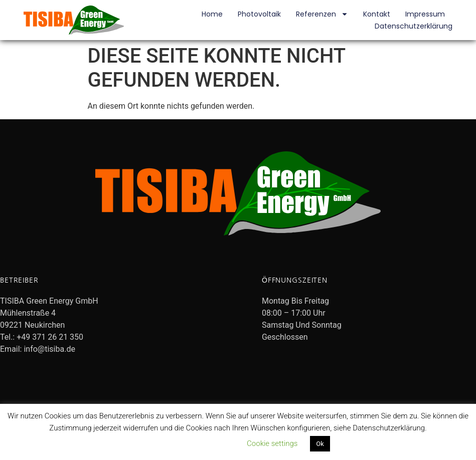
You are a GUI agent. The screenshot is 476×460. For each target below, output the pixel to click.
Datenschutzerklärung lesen (189, 443)
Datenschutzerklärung (414, 26)
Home (212, 14)
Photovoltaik (259, 14)
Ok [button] (320, 444)
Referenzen (322, 14)
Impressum (425, 14)
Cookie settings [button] (272, 443)
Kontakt (377, 14)
